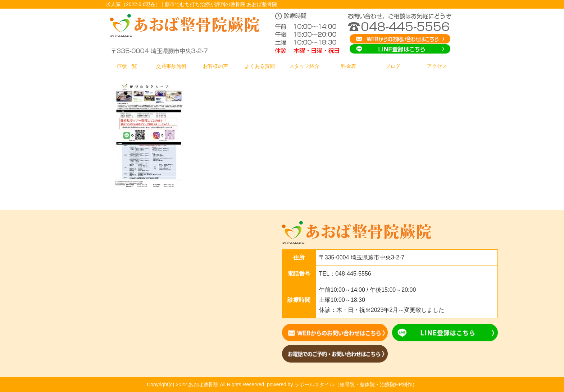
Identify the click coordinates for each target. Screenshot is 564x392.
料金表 (349, 66)
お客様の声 (215, 66)
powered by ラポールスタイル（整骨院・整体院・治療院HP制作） (342, 384)
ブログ (393, 66)
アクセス (437, 66)
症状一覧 (127, 66)
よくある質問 (260, 66)
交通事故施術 (171, 66)
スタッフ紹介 (304, 66)
